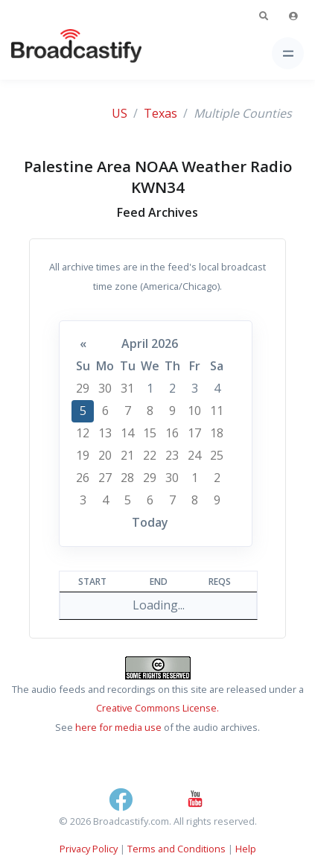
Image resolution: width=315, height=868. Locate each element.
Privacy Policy (89, 849)
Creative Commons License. (157, 708)
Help (246, 849)
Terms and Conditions (176, 849)
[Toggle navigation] (288, 53)
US (120, 113)
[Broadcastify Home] (53, 53)
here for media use (118, 727)
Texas (160, 113)
